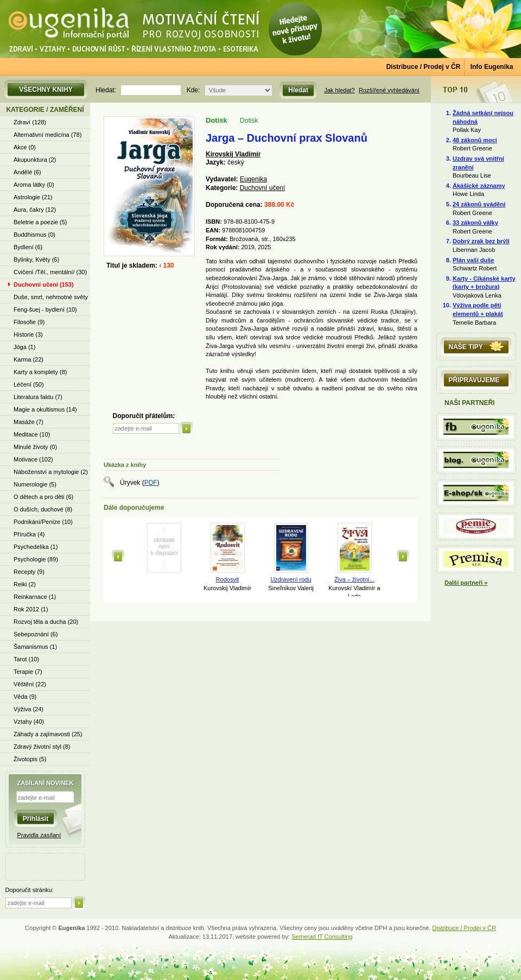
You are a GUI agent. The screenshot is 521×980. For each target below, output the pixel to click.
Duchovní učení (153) (44, 284)
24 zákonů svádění (479, 204)
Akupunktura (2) (35, 160)
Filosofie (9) (29, 322)
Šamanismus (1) (35, 647)
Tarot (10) (26, 659)
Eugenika (253, 179)
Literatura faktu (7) (38, 397)
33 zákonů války (475, 223)
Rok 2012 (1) (31, 609)
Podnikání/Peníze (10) (43, 522)
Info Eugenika (492, 67)
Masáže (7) (28, 422)
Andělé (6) (27, 172)
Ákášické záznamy (479, 186)
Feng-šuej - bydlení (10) (45, 309)
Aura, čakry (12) (35, 210)
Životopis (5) (30, 759)
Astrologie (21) (33, 197)
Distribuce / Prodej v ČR (424, 67)
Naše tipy (466, 347)
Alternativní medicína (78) (47, 135)
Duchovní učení (262, 188)
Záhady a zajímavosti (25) (48, 734)
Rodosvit (228, 579)
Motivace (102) (33, 459)
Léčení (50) (29, 384)
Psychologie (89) (36, 559)
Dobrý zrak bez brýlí (481, 241)
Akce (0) (25, 147)
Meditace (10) (32, 434)
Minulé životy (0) (35, 447)
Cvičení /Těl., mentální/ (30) (50, 272)
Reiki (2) (25, 584)
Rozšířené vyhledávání (389, 90)
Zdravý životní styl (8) (42, 747)
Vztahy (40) (29, 722)
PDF (151, 483)
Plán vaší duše (473, 260)
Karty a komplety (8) (40, 372)
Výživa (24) (28, 709)
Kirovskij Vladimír (233, 154)
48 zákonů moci (475, 140)
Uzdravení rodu (291, 579)
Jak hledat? (339, 90)
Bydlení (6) (28, 247)
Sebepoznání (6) (36, 634)
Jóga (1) (24, 347)
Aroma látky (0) (34, 185)
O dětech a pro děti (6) (43, 497)
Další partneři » (466, 583)
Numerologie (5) (35, 484)
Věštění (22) (30, 684)
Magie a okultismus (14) (45, 409)
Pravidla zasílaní (39, 835)
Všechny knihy (46, 90)
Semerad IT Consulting (322, 937)
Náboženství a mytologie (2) (51, 472)
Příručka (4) (29, 534)
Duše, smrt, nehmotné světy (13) (51, 298)
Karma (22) (28, 359)
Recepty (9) (29, 572)
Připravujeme (474, 380)
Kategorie (25, 110)
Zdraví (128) (30, 122)
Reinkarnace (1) (35, 597)
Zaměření (67, 110)
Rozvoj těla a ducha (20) (46, 622)
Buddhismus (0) (34, 235)
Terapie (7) (28, 672)
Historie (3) (28, 334)
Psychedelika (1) (36, 547)
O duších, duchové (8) (43, 509)
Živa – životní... (354, 579)
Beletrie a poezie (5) (40, 222)
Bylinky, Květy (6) (36, 260)
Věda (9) (25, 697)
